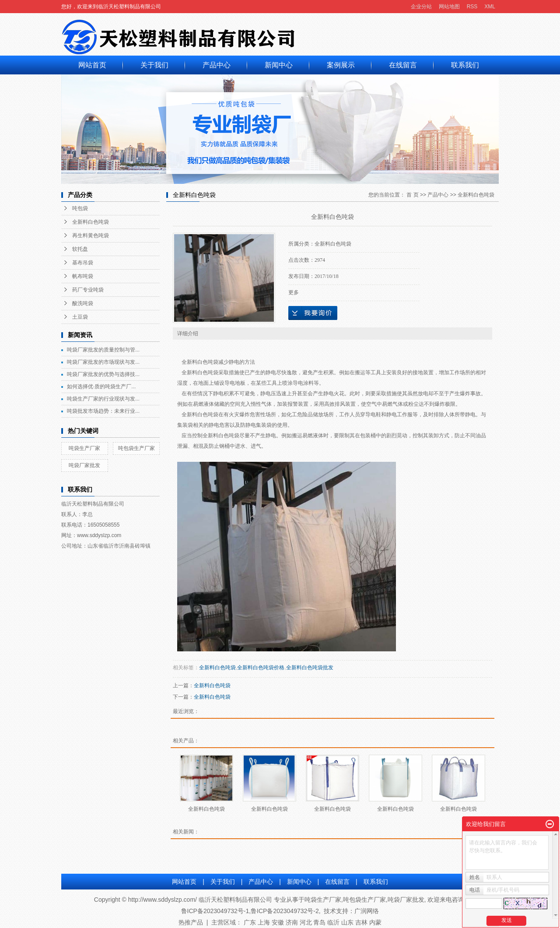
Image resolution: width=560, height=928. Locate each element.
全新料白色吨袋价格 (261, 668)
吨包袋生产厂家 (136, 448)
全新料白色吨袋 (91, 222)
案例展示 (341, 65)
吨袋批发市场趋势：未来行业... (103, 411)
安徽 (278, 922)
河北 (306, 922)
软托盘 (80, 249)
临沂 (333, 922)
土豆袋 (80, 317)
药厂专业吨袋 (88, 290)
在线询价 (313, 313)
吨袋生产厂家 (84, 448)
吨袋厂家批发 (84, 465)
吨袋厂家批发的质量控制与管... (103, 350)
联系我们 (465, 65)
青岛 (319, 922)
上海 (264, 922)
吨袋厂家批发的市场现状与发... (103, 362)
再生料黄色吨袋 (91, 236)
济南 (292, 922)
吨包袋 (80, 208)
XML (490, 7)
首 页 (412, 195)
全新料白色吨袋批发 (310, 668)
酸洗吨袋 (83, 303)
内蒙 (375, 922)
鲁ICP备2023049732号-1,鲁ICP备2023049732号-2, (251, 911)
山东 (347, 922)
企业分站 (421, 7)
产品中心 (217, 65)
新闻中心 (279, 65)
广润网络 (367, 911)
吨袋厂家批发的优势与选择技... (103, 374)
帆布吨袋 (83, 276)
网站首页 (92, 65)
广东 (250, 922)
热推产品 (191, 922)
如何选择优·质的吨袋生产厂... (101, 387)
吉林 (361, 922)
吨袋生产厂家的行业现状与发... (103, 399)
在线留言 (403, 65)
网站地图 (449, 7)
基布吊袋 (83, 263)
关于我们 (154, 65)
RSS (472, 7)
